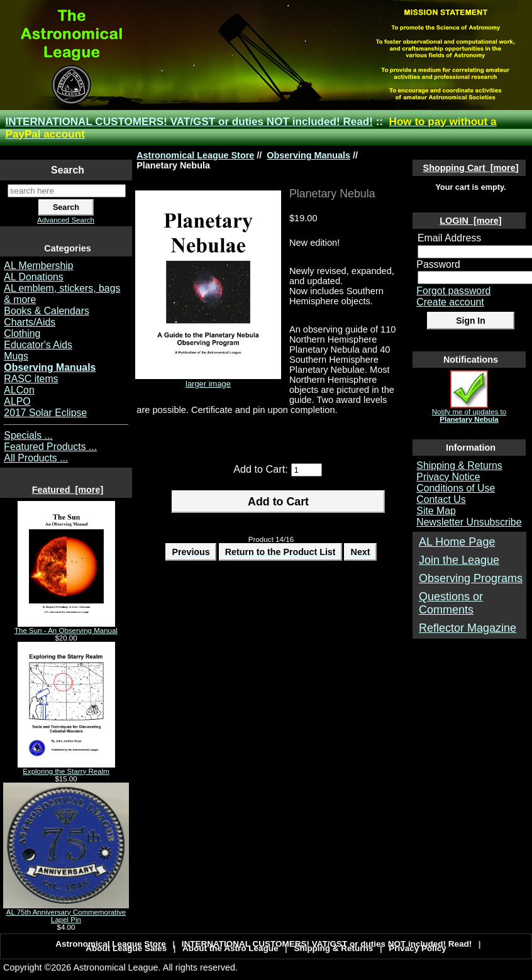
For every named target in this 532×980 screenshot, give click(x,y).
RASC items (31, 379)
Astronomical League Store (195, 155)
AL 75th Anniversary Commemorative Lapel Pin (66, 913)
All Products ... (36, 458)
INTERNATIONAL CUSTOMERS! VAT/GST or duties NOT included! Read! (189, 122)
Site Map (436, 511)
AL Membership (38, 266)
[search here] (67, 191)
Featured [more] (68, 490)
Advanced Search (66, 220)
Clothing (22, 333)
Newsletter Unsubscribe (469, 522)
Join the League (459, 560)
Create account (450, 302)
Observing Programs (471, 578)
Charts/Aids (30, 322)
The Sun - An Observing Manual (66, 627)
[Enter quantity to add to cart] (307, 470)
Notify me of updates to (469, 412)
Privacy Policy (418, 948)
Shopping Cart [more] (471, 168)
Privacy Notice (448, 477)
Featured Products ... (50, 447)
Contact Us (441, 499)
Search (68, 170)
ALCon (19, 390)
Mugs (16, 356)
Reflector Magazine (468, 628)
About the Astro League (230, 948)
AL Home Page (457, 542)
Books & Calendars (47, 311)
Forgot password (453, 291)
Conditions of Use (456, 488)
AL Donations (33, 277)
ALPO (17, 401)
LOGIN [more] (470, 221)
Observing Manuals (308, 155)
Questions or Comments (451, 603)
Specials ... (28, 435)
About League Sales (126, 948)
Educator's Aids (38, 345)
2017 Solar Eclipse (45, 413)
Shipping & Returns (459, 465)
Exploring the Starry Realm (66, 768)
